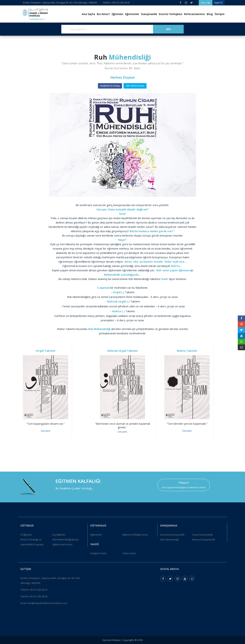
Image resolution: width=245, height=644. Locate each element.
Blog (210, 14)
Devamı (46, 431)
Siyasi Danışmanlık (202, 535)
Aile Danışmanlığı (169, 540)
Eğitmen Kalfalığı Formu (135, 535)
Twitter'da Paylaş (135, 86)
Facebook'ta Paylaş (110, 86)
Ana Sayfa (88, 14)
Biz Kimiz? (103, 14)
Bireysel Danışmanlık (204, 540)
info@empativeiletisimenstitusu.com (47, 603)
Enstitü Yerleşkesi (171, 14)
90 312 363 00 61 (39, 590)
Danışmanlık (149, 14)
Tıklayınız (184, 482)
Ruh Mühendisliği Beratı (66, 540)
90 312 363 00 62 (39, 596)
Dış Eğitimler (59, 535)
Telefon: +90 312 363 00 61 (116, 3)
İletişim (220, 14)
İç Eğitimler (26, 535)
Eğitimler (118, 14)
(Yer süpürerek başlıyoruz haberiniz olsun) (184, 487)
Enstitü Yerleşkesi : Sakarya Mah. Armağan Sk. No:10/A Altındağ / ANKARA (60, 3)
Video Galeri (129, 553)
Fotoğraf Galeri (99, 553)
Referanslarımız (194, 14)
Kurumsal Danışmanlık (172, 535)
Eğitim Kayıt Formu (62, 544)
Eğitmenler (132, 14)
